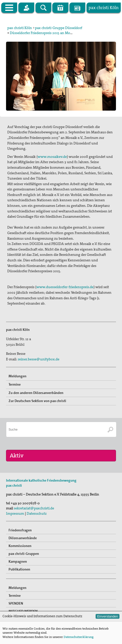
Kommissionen (20, 546)
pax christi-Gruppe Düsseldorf (59, 28)
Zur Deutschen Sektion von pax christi (37, 401)
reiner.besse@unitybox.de (39, 359)
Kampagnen (18, 561)
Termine (15, 384)
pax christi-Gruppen (24, 554)
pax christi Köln (20, 28)
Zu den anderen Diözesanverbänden (36, 393)
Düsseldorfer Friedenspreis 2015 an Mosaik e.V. (46, 33)
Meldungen (17, 376)
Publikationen (19, 569)
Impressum (15, 513)
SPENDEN (16, 603)
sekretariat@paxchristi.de (34, 508)
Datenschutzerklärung (78, 637)
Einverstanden (108, 616)
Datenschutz (37, 513)
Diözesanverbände (23, 538)
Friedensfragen (20, 530)
